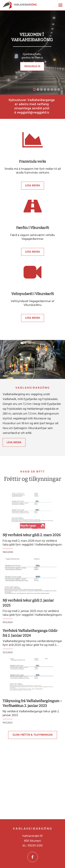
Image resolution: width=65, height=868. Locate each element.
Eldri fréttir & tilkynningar (33, 735)
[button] (34, 89)
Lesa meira (33, 186)
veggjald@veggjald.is (33, 113)
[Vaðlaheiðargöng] (20, 6)
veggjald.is (32, 66)
